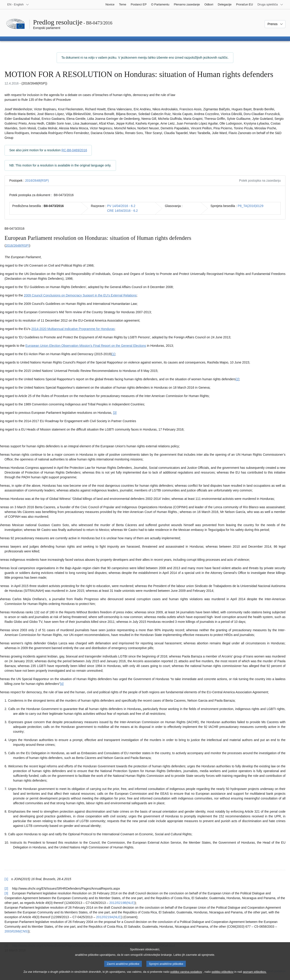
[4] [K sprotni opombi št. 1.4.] (62, 684)
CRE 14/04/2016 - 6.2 (122, 211)
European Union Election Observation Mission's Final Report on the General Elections (86, 346)
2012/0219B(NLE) (122, 903)
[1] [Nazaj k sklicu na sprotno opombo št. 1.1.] (6, 879)
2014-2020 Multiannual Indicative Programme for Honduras (73, 329)
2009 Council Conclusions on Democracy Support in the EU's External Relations (80, 295)
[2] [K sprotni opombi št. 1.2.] (237, 379)
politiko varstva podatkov (186, 976)
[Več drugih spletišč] (270, 5)
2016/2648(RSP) (37, 181)
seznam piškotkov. (255, 976)
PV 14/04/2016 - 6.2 (121, 206)
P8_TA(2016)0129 (250, 206)
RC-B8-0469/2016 (74, 150)
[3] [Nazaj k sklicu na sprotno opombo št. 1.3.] (6, 893)
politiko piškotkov (223, 976)
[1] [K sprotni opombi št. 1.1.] (114, 354)
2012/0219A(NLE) (109, 917)
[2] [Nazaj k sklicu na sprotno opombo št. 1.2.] (6, 889)
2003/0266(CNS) (16, 931)
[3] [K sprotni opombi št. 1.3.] (115, 413)
